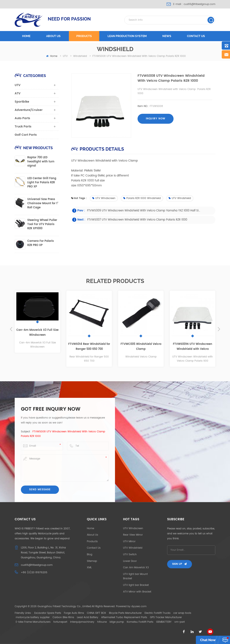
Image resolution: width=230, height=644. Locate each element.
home (52, 56)
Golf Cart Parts (26, 135)
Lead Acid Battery (88, 617)
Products (84, 36)
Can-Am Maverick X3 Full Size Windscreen (37, 333)
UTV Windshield (180, 198)
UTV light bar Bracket (136, 585)
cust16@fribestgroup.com (199, 4)
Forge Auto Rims (74, 613)
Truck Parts (23, 127)
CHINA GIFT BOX (96, 613)
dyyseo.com (139, 606)
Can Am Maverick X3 (136, 568)
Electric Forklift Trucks (158, 613)
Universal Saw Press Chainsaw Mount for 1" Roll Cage (43, 204)
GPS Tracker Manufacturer (166, 617)
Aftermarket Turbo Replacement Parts (124, 617)
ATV (18, 93)
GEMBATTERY (164, 622)
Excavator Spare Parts (48, 613)
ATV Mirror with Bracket (137, 592)
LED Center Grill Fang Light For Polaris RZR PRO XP (42, 183)
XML (89, 568)
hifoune (102, 622)
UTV (18, 85)
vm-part (180, 622)
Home (26, 36)
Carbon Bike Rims (63, 617)
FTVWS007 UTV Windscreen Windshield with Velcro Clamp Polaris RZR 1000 (137, 220)
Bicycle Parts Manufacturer (125, 613)
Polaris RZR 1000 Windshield (142, 198)
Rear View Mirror (133, 535)
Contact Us (94, 548)
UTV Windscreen (104, 198)
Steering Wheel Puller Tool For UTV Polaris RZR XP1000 (42, 224)
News (167, 36)
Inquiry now (156, 119)
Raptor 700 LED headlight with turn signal (41, 162)
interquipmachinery (82, 622)
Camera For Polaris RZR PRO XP (41, 243)
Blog (90, 555)
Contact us (196, 36)
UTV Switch (130, 555)
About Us (92, 535)
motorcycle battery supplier (33, 617)
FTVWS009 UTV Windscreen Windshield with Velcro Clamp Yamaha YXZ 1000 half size (144, 211)
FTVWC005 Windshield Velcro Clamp (141, 347)
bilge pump (117, 622)
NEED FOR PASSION (69, 19)
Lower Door (130, 561)
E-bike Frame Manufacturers (33, 622)
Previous (11, 329)
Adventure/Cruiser (29, 110)
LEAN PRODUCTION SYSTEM (127, 36)
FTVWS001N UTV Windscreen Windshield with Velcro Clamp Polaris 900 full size (193, 347)
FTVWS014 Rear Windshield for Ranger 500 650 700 (89, 347)
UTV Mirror (129, 541)
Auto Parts (22, 118)
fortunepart (60, 622)
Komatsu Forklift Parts (140, 622)
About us (53, 36)
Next (219, 329)
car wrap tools (182, 613)
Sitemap (92, 561)
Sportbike (22, 102)
